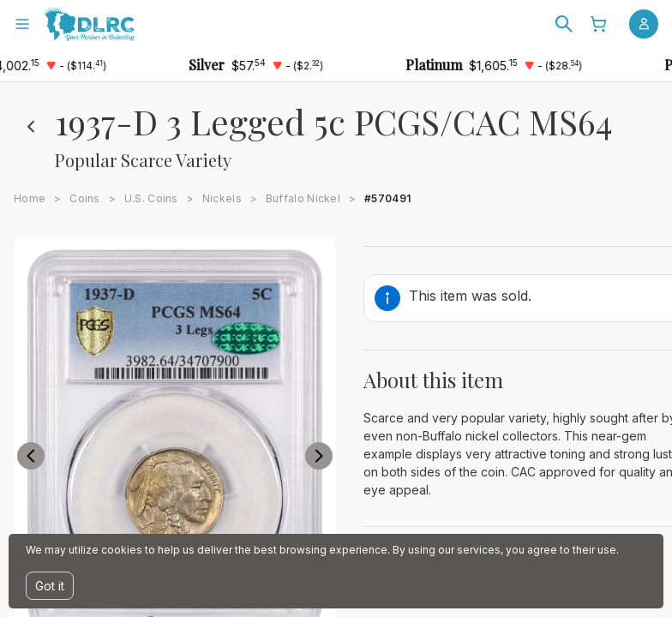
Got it (50, 586)
